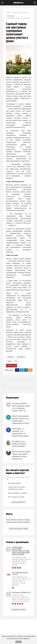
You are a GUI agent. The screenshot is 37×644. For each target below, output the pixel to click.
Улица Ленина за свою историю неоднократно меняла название (18, 521)
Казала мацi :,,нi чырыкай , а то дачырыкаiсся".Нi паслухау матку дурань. (21, 432)
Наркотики (10, 357)
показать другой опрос (18, 502)
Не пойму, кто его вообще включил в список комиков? (19, 444)
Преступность (21, 357)
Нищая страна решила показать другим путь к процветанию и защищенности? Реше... (21, 420)
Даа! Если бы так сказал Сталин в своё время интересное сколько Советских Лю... (21, 455)
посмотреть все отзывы (18, 610)
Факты (9, 514)
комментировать (12, 366)
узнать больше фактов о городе (18, 529)
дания (9, 361)
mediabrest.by (18, 3)
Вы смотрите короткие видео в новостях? (18, 472)
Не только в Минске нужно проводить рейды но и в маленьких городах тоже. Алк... (21, 407)
